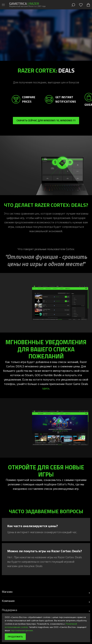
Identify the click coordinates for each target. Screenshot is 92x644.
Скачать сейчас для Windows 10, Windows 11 (46, 120)
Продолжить (15, 637)
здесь (46, 388)
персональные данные (22, 630)
